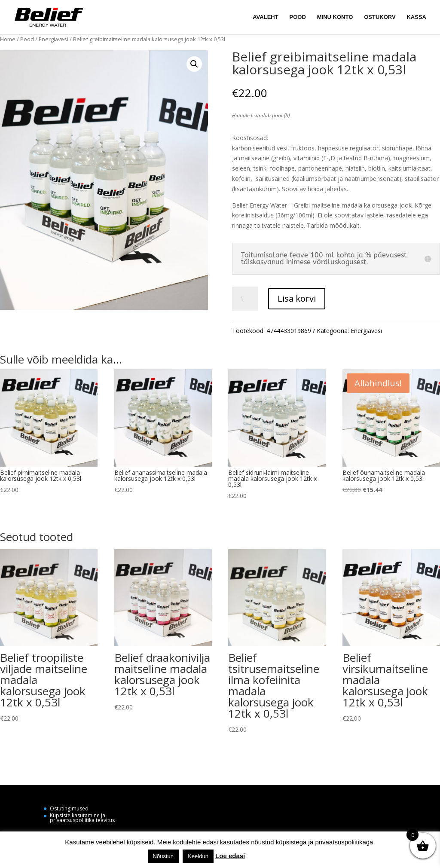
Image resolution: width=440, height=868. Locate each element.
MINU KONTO (335, 17)
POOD (298, 17)
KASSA (416, 17)
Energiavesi (53, 39)
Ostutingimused (69, 808)
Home (8, 39)
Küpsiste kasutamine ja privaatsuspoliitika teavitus (82, 818)
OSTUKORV (380, 17)
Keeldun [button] (198, 856)
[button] (194, 64)
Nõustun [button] (163, 856)
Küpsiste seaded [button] (270, 856)
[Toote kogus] (245, 299)
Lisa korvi (297, 298)
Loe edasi (230, 856)
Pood (27, 39)
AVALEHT (265, 17)
